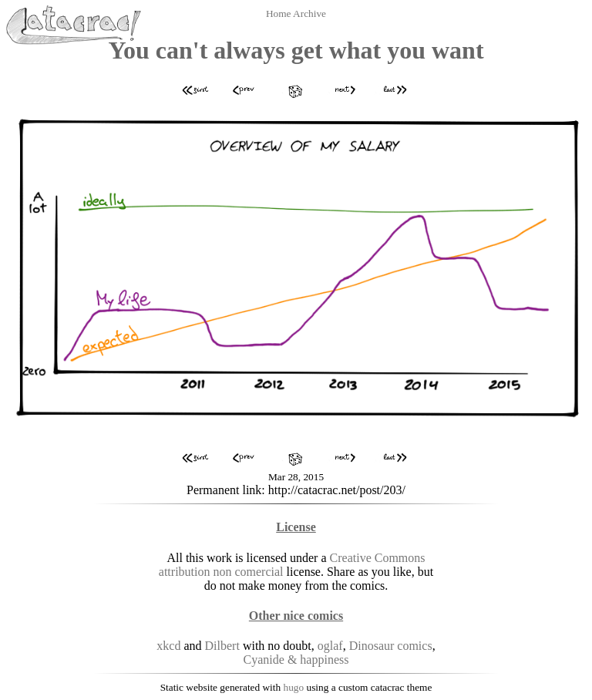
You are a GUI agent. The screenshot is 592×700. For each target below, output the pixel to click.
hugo (294, 687)
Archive (309, 13)
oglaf (330, 646)
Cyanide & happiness (296, 660)
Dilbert (222, 646)
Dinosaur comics (391, 646)
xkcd (168, 646)
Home (279, 13)
